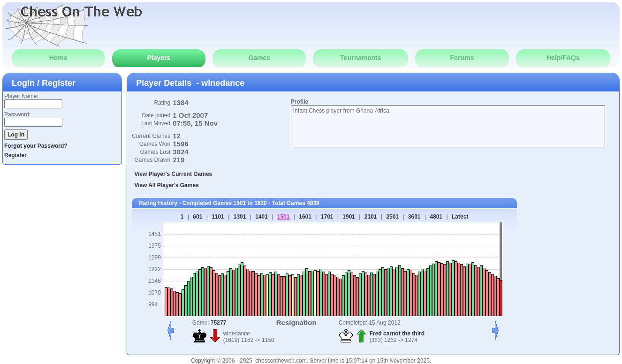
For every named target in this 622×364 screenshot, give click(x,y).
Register (15, 155)
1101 (218, 217)
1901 (349, 217)
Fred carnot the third (397, 334)
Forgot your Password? (36, 146)
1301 (240, 217)
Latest (460, 217)
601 (197, 217)
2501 (392, 217)
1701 (327, 217)
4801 (436, 217)
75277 (218, 323)
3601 (414, 217)
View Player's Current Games (173, 174)
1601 (305, 217)
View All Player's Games (167, 185)
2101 (371, 217)
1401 (262, 217)
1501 (284, 217)
